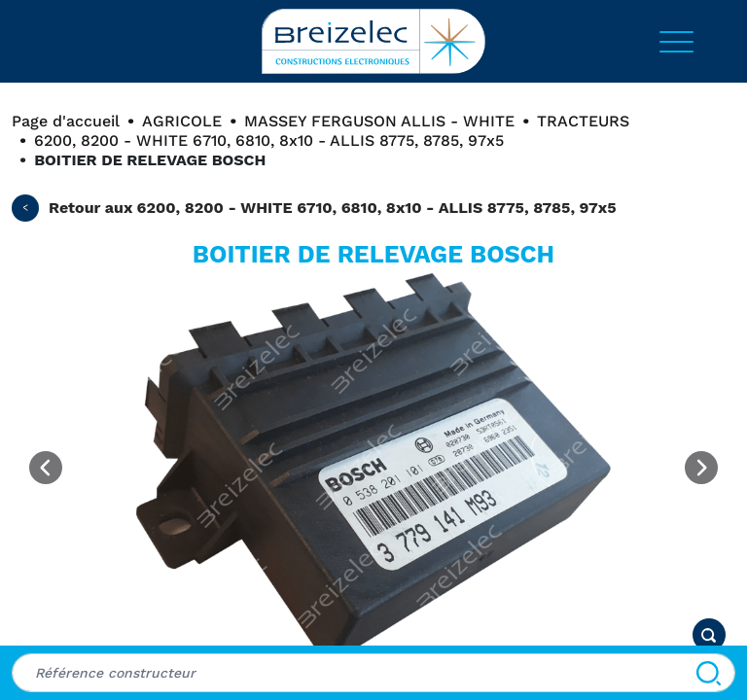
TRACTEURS (583, 121)
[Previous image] (46, 468)
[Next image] (701, 468)
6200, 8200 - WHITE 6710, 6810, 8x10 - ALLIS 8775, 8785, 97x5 (269, 140)
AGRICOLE (182, 121)
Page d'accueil (66, 121)
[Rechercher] (709, 673)
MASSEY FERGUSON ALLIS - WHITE (379, 121)
